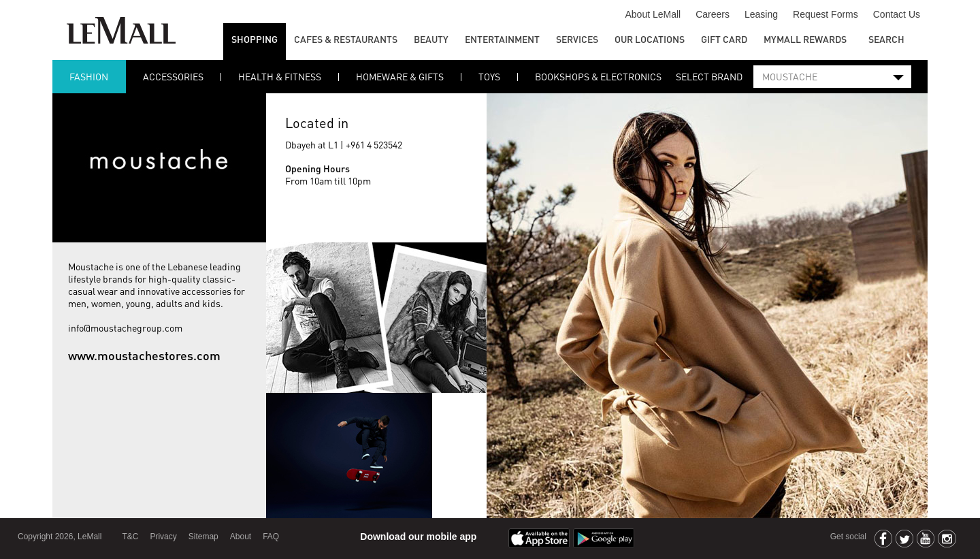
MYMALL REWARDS (805, 39)
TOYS (489, 76)
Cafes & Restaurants (346, 39)
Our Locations (650, 39)
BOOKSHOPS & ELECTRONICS (598, 76)
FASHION (89, 76)
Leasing (761, 14)
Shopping (255, 39)
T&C (130, 537)
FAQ (271, 537)
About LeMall (653, 14)
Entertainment (502, 39)
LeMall (121, 30)
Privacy (163, 537)
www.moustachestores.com (144, 355)
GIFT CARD (724, 39)
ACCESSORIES (173, 76)
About (241, 537)
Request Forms (826, 14)
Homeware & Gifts (400, 76)
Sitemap (203, 537)
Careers (713, 14)
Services (577, 39)
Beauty (431, 39)
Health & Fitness (280, 76)
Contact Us (897, 14)
